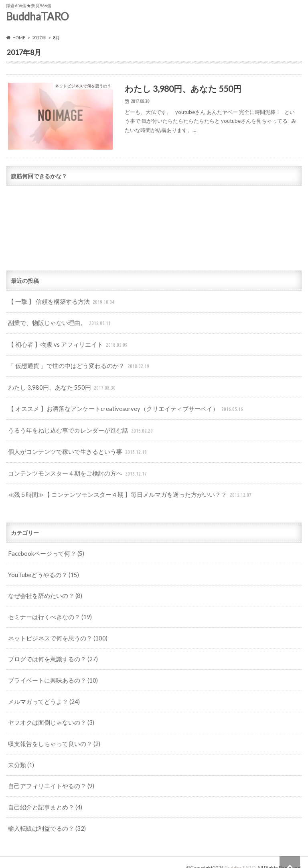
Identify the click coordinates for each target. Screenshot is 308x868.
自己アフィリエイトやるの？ (48, 775)
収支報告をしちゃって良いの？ (51, 733)
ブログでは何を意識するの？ (50, 651)
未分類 (20, 754)
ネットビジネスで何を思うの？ (54, 630)
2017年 (40, 38)
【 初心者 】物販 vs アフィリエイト (66, 346)
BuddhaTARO (37, 16)
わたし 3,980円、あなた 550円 (59, 387)
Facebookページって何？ (44, 548)
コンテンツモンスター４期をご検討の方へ (74, 469)
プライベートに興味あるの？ (50, 672)
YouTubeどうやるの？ (42, 568)
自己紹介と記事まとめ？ (43, 795)
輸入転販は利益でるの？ (44, 816)
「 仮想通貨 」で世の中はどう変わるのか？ (76, 366)
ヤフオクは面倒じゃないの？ (48, 712)
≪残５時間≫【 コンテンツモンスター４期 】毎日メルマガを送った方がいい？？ (123, 490)
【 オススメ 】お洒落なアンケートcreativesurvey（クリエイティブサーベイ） (120, 408)
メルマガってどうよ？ (42, 692)
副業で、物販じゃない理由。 (58, 325)
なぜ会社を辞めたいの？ (43, 589)
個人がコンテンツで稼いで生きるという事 (74, 449)
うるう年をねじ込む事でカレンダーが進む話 (77, 428)
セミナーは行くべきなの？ (47, 609)
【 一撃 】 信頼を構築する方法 (59, 304)
